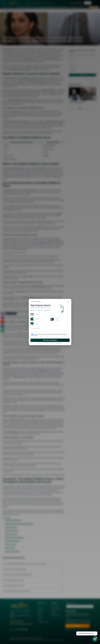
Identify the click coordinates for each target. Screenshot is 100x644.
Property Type (57, 318)
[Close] (69, 301)
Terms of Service (58, 343)
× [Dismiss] (95, 633)
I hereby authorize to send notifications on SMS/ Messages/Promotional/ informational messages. (50, 335)
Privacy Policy (52, 343)
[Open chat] (95, 639)
